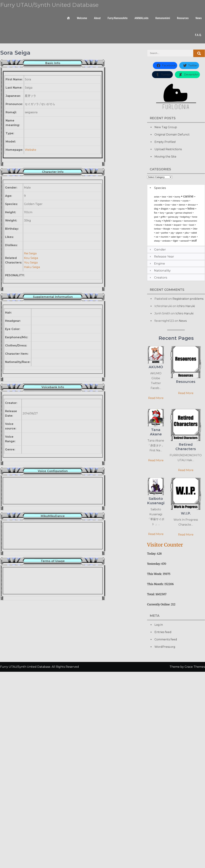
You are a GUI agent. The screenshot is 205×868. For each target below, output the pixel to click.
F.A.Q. (198, 35)
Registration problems (188, 299)
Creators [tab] (158, 277)
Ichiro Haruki (186, 306)
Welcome (82, 18)
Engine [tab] (157, 263)
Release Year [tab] (161, 256)
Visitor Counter (165, 545)
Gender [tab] (157, 249)
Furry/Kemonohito (118, 18)
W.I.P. (186, 513)
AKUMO (156, 367)
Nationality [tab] (160, 270)
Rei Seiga (30, 253)
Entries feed (163, 632)
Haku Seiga (32, 267)
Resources (183, 18)
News (199, 18)
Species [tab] (157, 188)
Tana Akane (156, 432)
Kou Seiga (31, 258)
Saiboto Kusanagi (156, 501)
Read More (156, 398)
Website (31, 150)
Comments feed (166, 639)
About (97, 18)
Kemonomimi (163, 18)
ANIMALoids (142, 18)
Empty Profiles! (165, 142)
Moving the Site (165, 157)
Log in (159, 625)
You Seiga (31, 263)
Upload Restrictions (168, 149)
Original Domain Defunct (172, 135)
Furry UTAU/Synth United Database (49, 5)
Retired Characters (186, 447)
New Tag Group (166, 127)
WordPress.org (165, 647)
